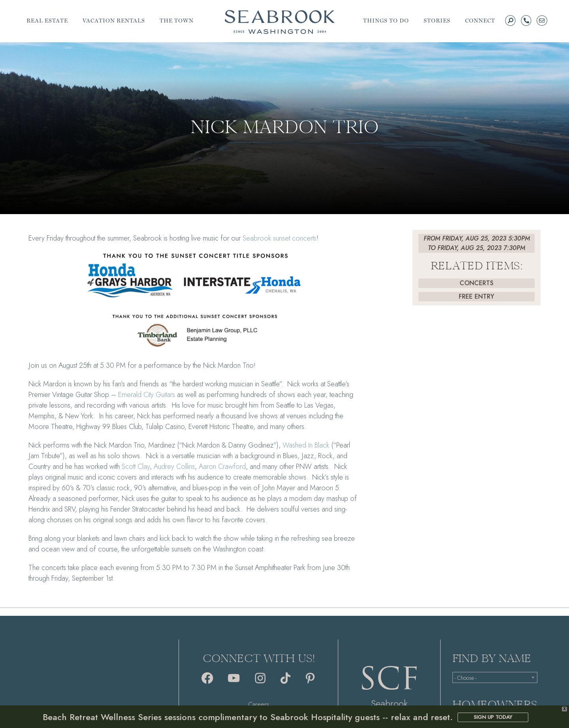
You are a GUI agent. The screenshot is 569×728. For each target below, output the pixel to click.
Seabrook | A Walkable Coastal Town (280, 22)
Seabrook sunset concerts (280, 238)
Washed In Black (306, 445)
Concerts (477, 283)
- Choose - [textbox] (465, 678)
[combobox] (495, 677)
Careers (259, 704)
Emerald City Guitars (147, 395)
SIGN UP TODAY (493, 717)
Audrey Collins (174, 467)
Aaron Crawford (222, 467)
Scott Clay (136, 467)
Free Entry (477, 296)
